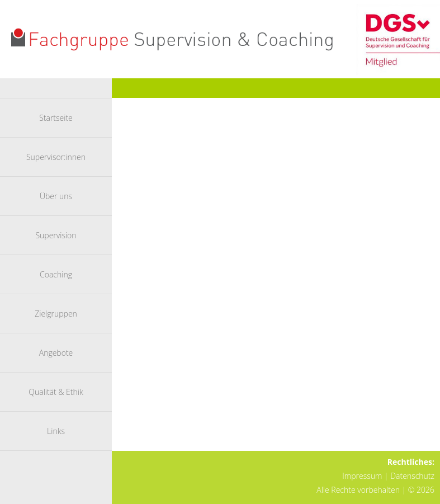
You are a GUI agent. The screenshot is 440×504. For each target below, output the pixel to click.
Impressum (362, 476)
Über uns (56, 196)
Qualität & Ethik (56, 392)
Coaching (56, 274)
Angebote (56, 353)
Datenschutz (412, 476)
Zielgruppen (56, 314)
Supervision (56, 235)
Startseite (56, 118)
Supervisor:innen (56, 157)
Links (56, 431)
